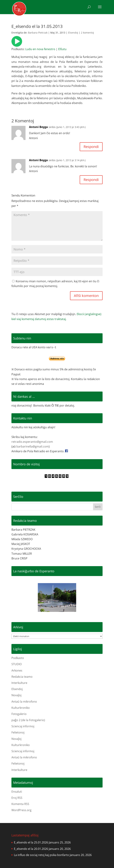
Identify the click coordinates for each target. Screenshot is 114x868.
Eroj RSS (17, 798)
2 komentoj (87, 33)
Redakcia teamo (22, 677)
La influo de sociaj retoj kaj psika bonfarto (41, 855)
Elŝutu (62, 49)
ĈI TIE (55, 405)
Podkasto (18, 658)
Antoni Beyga (38, 127)
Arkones (17, 670)
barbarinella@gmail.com (33, 446)
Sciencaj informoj (23, 726)
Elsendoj (73, 33)
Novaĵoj (16, 695)
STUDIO (17, 664)
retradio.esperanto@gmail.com (32, 442)
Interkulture (19, 683)
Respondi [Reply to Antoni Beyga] (91, 147)
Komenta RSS (20, 804)
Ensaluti (17, 792)
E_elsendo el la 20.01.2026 (31, 849)
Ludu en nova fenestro (40, 49)
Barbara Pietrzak (38, 33)
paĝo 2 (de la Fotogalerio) (28, 720)
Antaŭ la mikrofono (24, 702)
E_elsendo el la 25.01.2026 (31, 842)
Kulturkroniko (21, 708)
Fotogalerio (19, 714)
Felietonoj (18, 732)
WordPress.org (21, 810)
